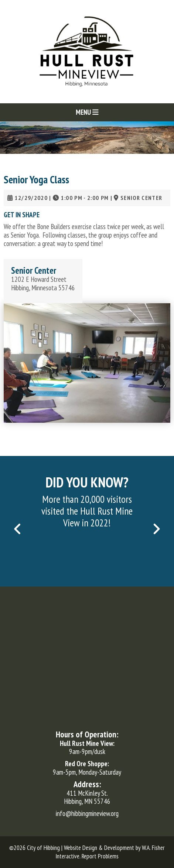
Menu (87, 112)
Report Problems (100, 856)
